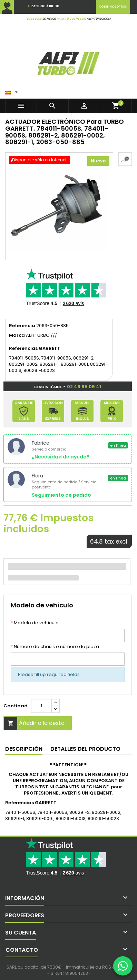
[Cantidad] (41, 706)
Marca (17, 335)
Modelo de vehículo (35, 623)
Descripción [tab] (24, 749)
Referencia (22, 326)
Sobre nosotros (113, 7)
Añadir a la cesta (34, 723)
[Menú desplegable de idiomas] (12, 91)
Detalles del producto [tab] (85, 749)
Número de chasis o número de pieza (55, 647)
